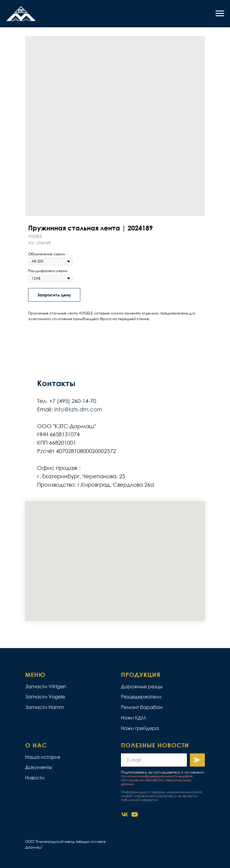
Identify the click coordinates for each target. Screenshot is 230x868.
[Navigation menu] (220, 14)
